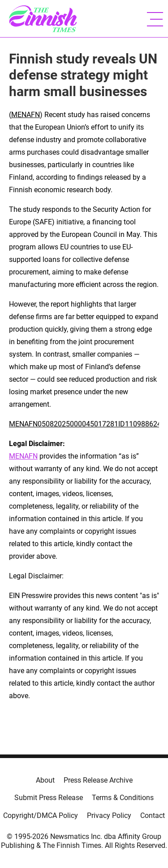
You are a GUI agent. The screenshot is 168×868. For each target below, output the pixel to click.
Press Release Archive (98, 780)
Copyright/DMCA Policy (41, 815)
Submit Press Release (49, 798)
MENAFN (26, 115)
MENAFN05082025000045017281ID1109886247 (87, 424)
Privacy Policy (109, 815)
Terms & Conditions (123, 798)
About (45, 780)
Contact (153, 815)
